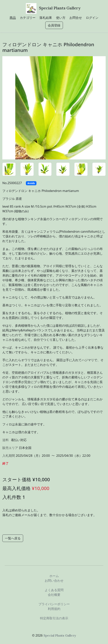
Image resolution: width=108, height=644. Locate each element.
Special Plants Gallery (60, 8)
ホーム (54, 576)
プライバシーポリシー (54, 604)
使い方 (61, 18)
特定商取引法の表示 (54, 618)
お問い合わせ (54, 581)
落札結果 (46, 18)
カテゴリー (28, 18)
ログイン (92, 18)
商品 (13, 18)
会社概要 (54, 595)
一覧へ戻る (13, 538)
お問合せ (76, 18)
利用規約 (54, 609)
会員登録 (54, 25)
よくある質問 (54, 590)
